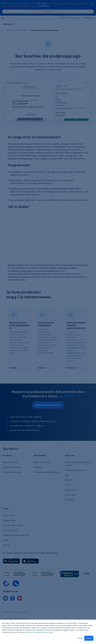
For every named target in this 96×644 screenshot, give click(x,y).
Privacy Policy (48, 632)
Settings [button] (80, 638)
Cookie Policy (33, 632)
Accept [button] (89, 638)
